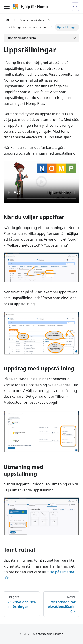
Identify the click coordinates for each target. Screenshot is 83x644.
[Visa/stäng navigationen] (7, 7)
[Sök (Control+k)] (75, 7)
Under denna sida (21, 38)
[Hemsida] (8, 20)
